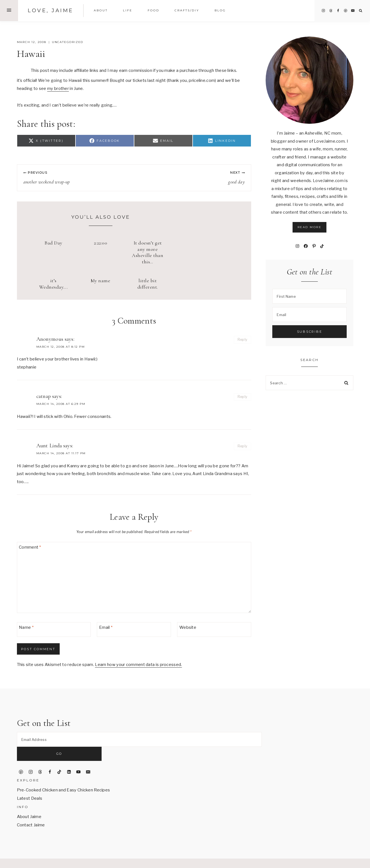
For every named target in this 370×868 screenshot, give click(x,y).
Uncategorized (68, 42)
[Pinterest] (346, 11)
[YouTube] (79, 758)
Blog (220, 10)
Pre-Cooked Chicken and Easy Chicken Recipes (64, 776)
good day (192, 178)
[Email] (353, 11)
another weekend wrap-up (76, 178)
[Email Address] (139, 739)
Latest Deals (30, 784)
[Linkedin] (69, 758)
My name (101, 281)
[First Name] (309, 296)
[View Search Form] (361, 11)
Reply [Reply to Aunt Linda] (243, 446)
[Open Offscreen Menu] (9, 11)
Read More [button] (310, 227)
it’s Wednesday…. (54, 284)
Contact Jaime (31, 811)
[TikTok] (59, 758)
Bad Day (53, 243)
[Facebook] (338, 11)
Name (26, 627)
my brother (58, 89)
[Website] (214, 629)
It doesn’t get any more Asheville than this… (148, 252)
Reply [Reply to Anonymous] (243, 340)
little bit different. (148, 284)
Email (106, 627)
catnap (44, 396)
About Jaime (29, 803)
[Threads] (331, 11)
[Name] (54, 629)
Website (188, 627)
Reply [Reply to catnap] (243, 397)
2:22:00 (101, 243)
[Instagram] (323, 11)
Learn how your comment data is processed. (138, 665)
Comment (30, 547)
